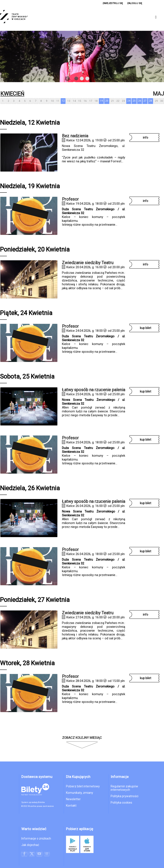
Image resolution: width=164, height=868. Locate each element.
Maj (158, 94)
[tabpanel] (82, 56)
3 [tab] (88, 79)
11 (58, 101)
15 (80, 101)
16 (85, 101)
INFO (146, 138)
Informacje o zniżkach (36, 838)
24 (129, 101)
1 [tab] (76, 79)
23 (123, 101)
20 (107, 101)
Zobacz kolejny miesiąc (82, 738)
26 (140, 101)
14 (74, 101)
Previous (67, 79)
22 (118, 101)
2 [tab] (82, 79)
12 (63, 101)
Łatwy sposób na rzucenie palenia (94, 390)
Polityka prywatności (124, 796)
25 (134, 101)
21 (113, 101)
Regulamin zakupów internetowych (124, 788)
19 (101, 101)
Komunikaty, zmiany (80, 793)
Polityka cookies (121, 803)
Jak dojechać (30, 845)
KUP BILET (146, 328)
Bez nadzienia (75, 136)
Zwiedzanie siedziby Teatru (88, 263)
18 (96, 101)
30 (162, 101)
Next (96, 79)
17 (91, 101)
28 (151, 101)
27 (145, 101)
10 (52, 101)
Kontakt (71, 806)
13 (69, 101)
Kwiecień (12, 94)
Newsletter (73, 799)
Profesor (70, 199)
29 (156, 101)
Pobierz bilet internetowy (83, 786)
